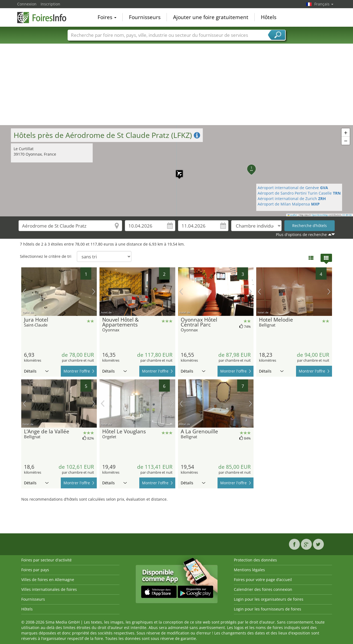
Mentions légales (249, 570)
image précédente (24, 292)
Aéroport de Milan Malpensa (289, 204)
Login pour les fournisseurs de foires (268, 609)
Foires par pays (35, 570)
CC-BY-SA (347, 215)
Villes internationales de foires (49, 589)
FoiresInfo (44, 17)
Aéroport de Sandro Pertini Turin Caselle (299, 193)
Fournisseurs (145, 17)
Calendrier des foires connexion (263, 589)
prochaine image (94, 292)
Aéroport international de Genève (293, 188)
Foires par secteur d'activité (46, 560)
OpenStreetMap (320, 215)
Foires (107, 17)
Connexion (27, 4)
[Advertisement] (177, 84)
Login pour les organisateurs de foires (269, 599)
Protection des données (255, 560)
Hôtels (269, 17)
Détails (36, 371)
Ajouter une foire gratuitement (211, 17)
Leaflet (292, 215)
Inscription (50, 4)
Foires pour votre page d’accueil (263, 580)
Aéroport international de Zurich (292, 199)
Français (324, 4)
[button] (177, 171)
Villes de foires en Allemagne (48, 580)
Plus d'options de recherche (301, 235)
